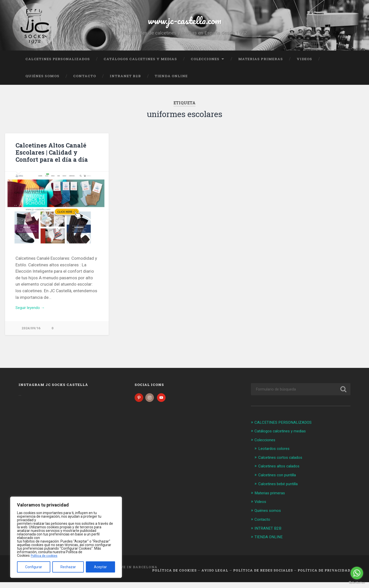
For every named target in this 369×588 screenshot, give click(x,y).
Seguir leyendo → (32, 314)
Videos (304, 65)
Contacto (85, 82)
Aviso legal (215, 576)
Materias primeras (261, 65)
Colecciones (205, 65)
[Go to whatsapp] (357, 573)
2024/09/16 (31, 335)
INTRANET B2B (125, 82)
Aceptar (100, 567)
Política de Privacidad (324, 576)
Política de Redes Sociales (263, 576)
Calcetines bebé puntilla (281, 491)
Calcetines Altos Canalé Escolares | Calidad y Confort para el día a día (56, 158)
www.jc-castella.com (185, 23)
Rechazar (68, 567)
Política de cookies (45, 556)
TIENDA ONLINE (171, 82)
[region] (66, 537)
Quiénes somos (42, 82)
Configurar (34, 567)
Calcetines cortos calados (283, 465)
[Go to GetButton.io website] (357, 583)
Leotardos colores (276, 456)
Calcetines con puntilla (280, 482)
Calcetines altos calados (282, 473)
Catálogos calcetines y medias (140, 65)
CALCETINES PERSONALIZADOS (58, 65)
